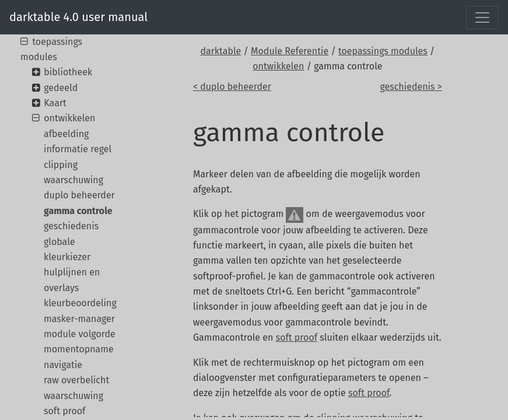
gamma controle (78, 211)
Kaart (55, 103)
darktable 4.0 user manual (78, 17)
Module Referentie (290, 51)
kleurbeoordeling (80, 303)
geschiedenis (71, 226)
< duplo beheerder (232, 87)
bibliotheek (68, 72)
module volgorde (80, 334)
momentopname (79, 349)
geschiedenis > (411, 87)
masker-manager (79, 319)
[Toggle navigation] (482, 17)
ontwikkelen (278, 66)
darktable (220, 51)
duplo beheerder (79, 195)
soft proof (297, 337)
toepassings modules (383, 51)
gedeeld (61, 88)
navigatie (63, 365)
